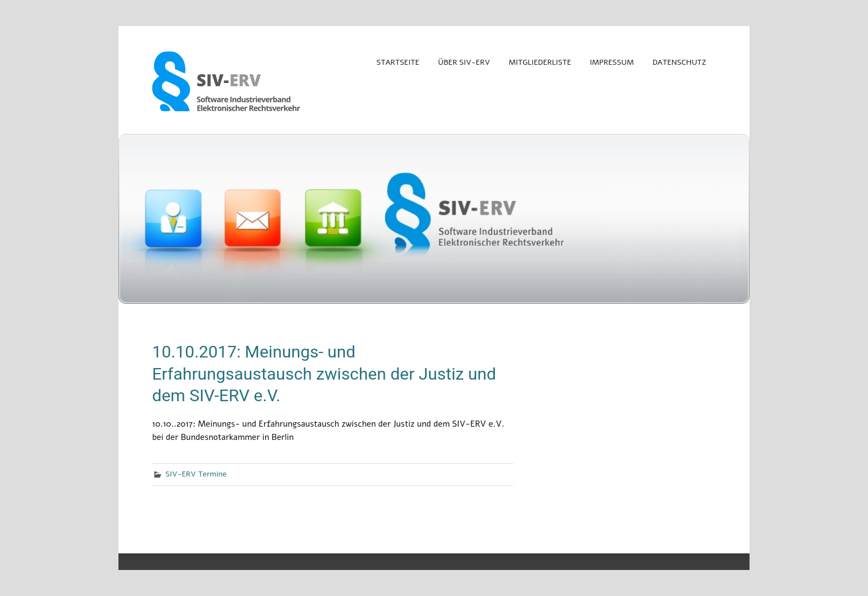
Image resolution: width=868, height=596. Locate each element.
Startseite (398, 62)
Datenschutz (680, 62)
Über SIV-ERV (464, 62)
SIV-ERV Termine (196, 474)
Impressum (612, 62)
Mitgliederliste (540, 62)
